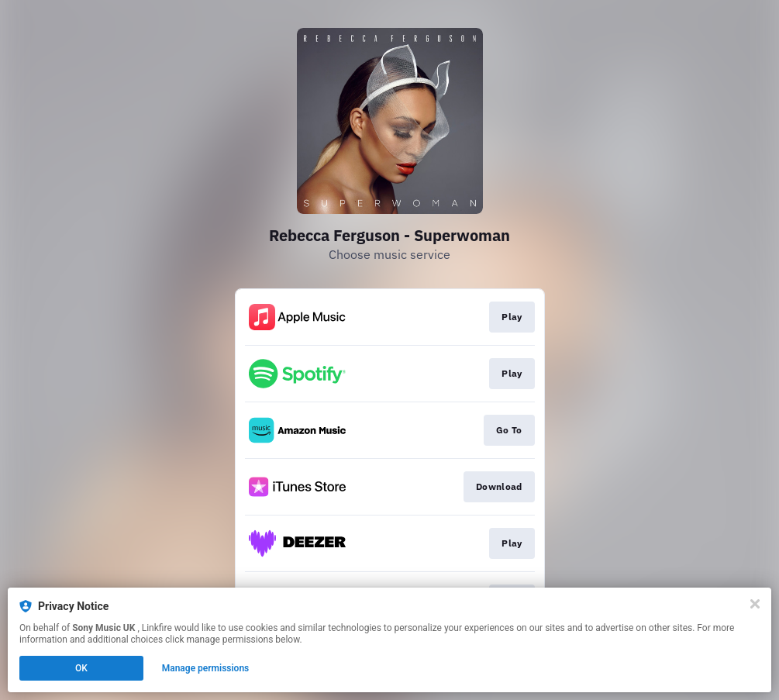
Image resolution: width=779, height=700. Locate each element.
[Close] (755, 604)
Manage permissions (206, 668)
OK (81, 668)
